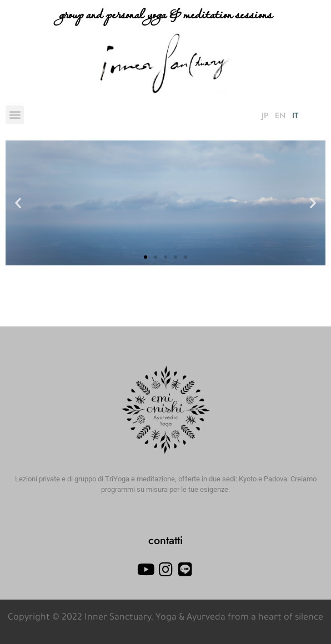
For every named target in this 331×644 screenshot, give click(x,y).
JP (265, 115)
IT (295, 115)
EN (280, 115)
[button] (15, 115)
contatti (165, 540)
